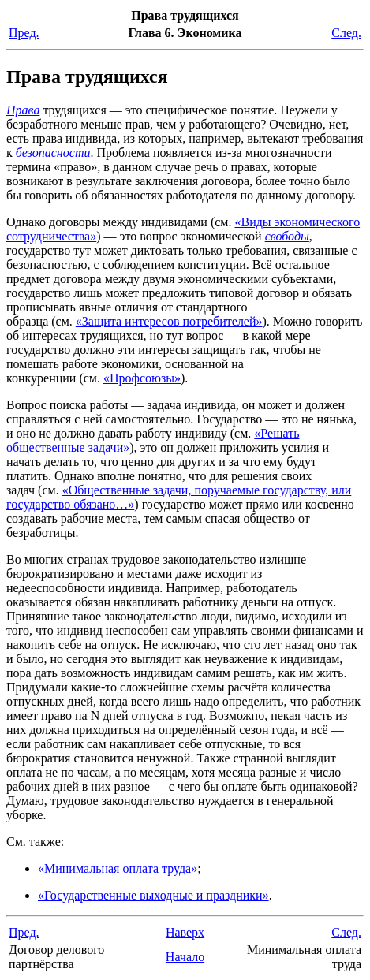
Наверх (185, 932)
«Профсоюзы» (142, 378)
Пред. (24, 33)
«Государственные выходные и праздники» (153, 895)
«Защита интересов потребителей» (169, 321)
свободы (287, 236)
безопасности (53, 153)
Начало (185, 957)
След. (346, 33)
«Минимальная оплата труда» (118, 868)
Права (23, 110)
